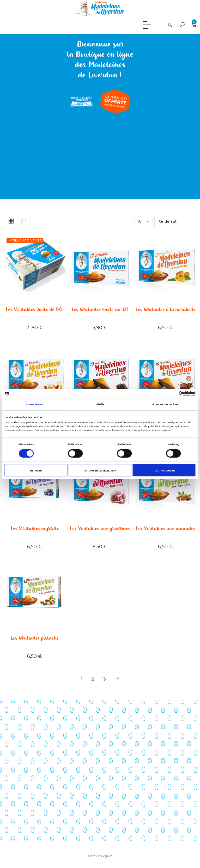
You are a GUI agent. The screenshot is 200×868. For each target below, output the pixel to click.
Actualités (13, 757)
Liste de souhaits (19, 800)
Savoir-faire (14, 732)
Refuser (36, 471)
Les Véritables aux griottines (100, 529)
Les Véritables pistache (35, 638)
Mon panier (14, 791)
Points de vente (19, 749)
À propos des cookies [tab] (165, 404)
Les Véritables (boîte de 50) (35, 310)
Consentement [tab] (35, 404)
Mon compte (16, 782)
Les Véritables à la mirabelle (165, 310)
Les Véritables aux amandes (165, 529)
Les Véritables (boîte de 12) (100, 310)
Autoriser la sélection (100, 471)
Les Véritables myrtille (35, 529)
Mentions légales (100, 856)
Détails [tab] (100, 404)
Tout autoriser (164, 471)
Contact (11, 766)
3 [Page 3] (104, 679)
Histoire (11, 740)
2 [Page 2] (93, 679)
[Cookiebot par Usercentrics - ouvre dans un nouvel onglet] (173, 394)
